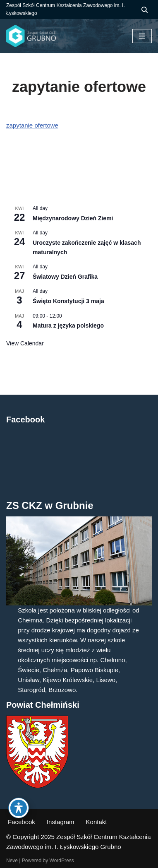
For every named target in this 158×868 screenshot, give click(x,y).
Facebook (22, 822)
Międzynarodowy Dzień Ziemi (73, 218)
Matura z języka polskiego (68, 325)
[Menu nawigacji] (142, 36)
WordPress (62, 861)
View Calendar (25, 343)
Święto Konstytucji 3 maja (68, 301)
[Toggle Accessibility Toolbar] (19, 808)
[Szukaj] (145, 10)
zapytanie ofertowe (32, 125)
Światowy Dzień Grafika (65, 277)
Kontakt (97, 822)
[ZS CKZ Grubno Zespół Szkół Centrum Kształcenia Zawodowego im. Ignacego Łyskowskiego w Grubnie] (31, 36)
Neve (12, 861)
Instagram (61, 822)
